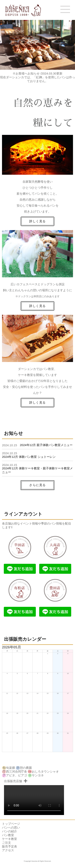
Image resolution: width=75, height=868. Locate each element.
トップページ (11, 824)
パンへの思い (11, 827)
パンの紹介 (9, 831)
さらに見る (37, 485)
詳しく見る (37, 403)
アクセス (8, 850)
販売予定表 (9, 846)
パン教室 (8, 835)
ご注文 (6, 843)
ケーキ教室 (9, 839)
